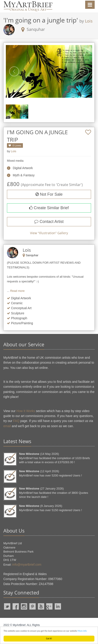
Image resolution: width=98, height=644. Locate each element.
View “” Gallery (49, 233)
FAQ (16, 421)
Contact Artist (49, 222)
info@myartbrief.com (27, 565)
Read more (17, 291)
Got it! (49, 638)
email (7, 426)
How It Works (26, 411)
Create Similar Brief (49, 208)
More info (82, 631)
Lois (89, 21)
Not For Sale (49, 194)
